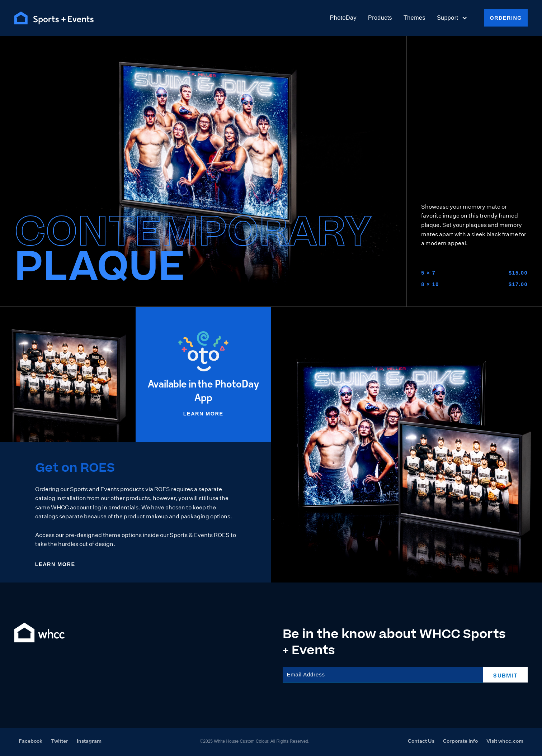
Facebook (30, 741)
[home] (54, 18)
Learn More (203, 414)
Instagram (89, 741)
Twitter (60, 741)
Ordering (506, 18)
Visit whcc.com (505, 741)
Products (380, 18)
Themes (414, 18)
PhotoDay (343, 18)
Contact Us (421, 741)
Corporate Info (460, 741)
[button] (452, 18)
